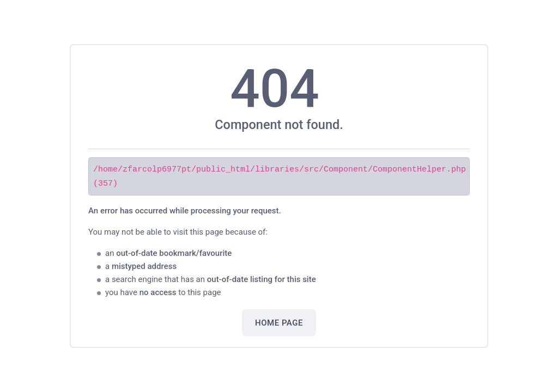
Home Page (279, 322)
